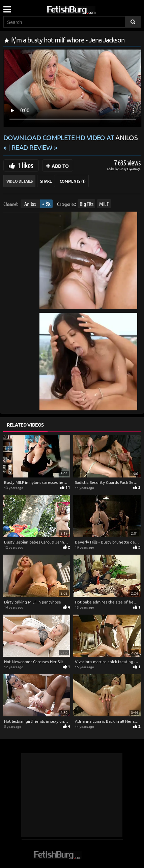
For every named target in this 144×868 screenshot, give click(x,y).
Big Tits (86, 204)
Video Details (19, 181)
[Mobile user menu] (7, 7)
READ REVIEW (32, 147)
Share (46, 181)
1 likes (25, 165)
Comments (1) (73, 181)
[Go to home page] (84, 9)
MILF (104, 204)
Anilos (30, 204)
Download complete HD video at (70, 137)
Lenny (123, 169)
